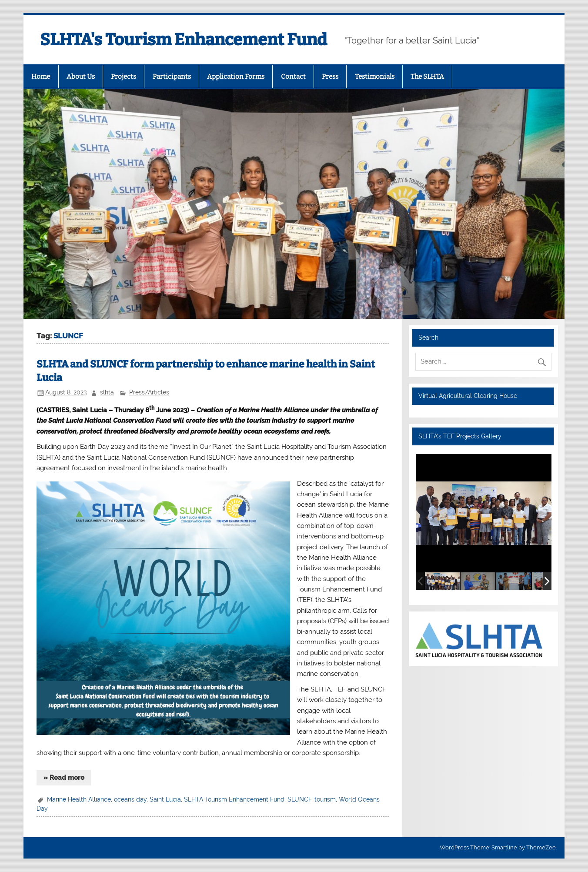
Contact (293, 77)
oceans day (130, 799)
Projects (124, 77)
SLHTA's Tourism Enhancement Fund (184, 40)
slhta (107, 392)
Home (41, 77)
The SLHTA (427, 77)
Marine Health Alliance (79, 799)
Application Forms (236, 77)
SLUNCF (299, 799)
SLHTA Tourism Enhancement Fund (234, 799)
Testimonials (375, 77)
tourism (325, 799)
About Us (81, 77)
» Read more (64, 778)
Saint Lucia (165, 799)
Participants (172, 77)
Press (330, 77)
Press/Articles (149, 392)
